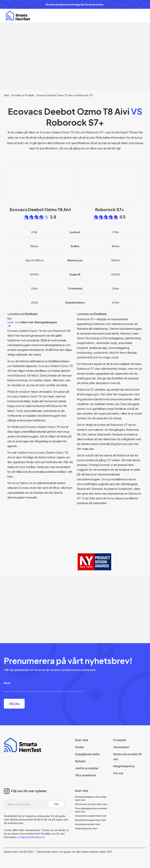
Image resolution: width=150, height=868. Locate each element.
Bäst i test (82, 740)
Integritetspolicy (124, 766)
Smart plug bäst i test (86, 828)
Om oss (118, 773)
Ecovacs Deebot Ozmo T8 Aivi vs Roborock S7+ (65, 95)
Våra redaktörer (86, 775)
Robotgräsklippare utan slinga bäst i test (91, 798)
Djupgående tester (87, 754)
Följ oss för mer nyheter (29, 791)
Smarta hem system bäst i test (91, 816)
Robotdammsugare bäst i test (91, 820)
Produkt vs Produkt (23, 95)
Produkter (120, 740)
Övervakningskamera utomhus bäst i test (91, 810)
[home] (18, 16)
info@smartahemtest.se (31, 837)
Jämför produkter (87, 768)
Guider (80, 747)
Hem (7, 95)
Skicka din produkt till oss (127, 757)
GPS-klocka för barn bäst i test (91, 804)
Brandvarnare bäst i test (88, 824)
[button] (140, 16)
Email (7, 683)
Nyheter (80, 761)
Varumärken (121, 747)
